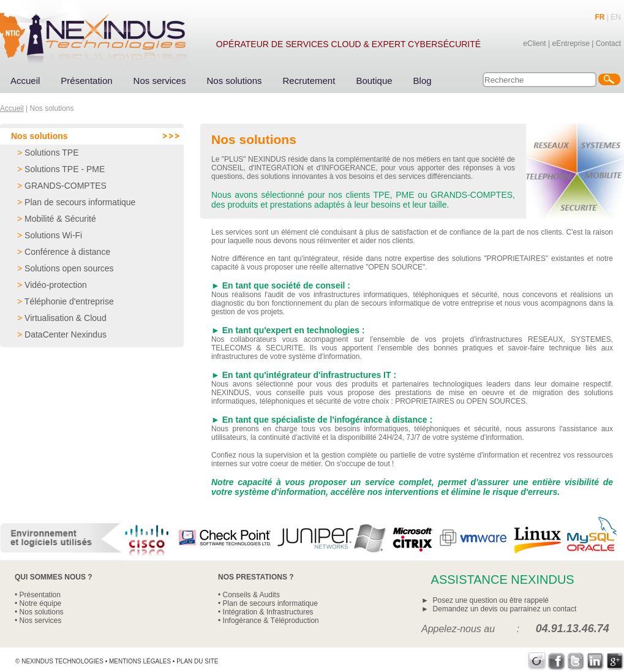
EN (616, 17)
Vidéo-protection (56, 285)
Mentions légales (140, 661)
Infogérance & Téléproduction (271, 621)
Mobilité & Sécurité (60, 219)
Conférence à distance (67, 252)
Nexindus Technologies (62, 661)
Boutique (374, 81)
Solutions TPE (51, 153)
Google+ (615, 661)
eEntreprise (570, 43)
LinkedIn (596, 661)
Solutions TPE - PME (65, 169)
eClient (534, 43)
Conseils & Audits (251, 595)
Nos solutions (234, 81)
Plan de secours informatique (80, 202)
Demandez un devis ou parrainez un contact (505, 609)
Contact (608, 43)
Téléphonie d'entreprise (69, 301)
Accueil (25, 81)
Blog (423, 81)
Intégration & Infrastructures (268, 612)
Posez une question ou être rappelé (491, 600)
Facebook (556, 661)
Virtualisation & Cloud (66, 318)
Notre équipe (41, 603)
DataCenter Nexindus (66, 334)
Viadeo (537, 661)
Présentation (86, 81)
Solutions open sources (69, 268)
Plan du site (197, 661)
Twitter (576, 661)
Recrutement (309, 81)
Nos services (160, 81)
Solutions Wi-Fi (53, 235)
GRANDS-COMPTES (66, 186)
